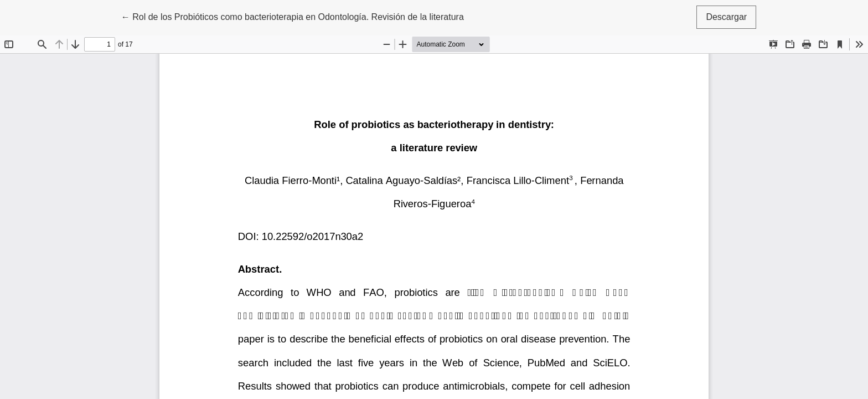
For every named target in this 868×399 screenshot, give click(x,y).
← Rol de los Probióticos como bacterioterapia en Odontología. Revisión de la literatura (293, 16)
